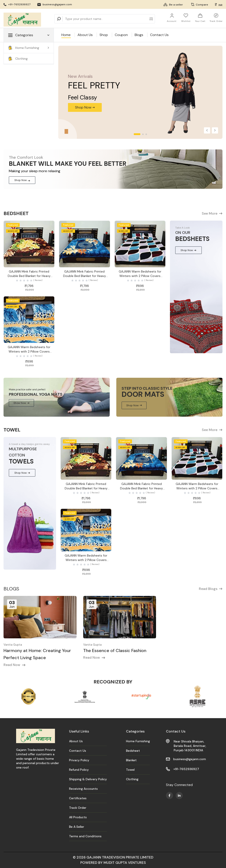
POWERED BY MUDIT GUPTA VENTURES (113, 863)
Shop (104, 35)
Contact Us (159, 35)
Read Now (15, 665)
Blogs (139, 35)
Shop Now (22, 180)
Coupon (121, 35)
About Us (85, 35)
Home (66, 35)
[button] (207, 130)
